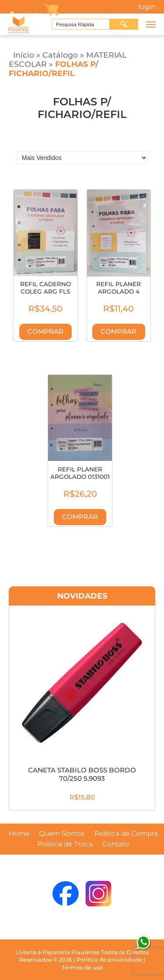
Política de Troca (65, 844)
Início (24, 55)
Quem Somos (62, 834)
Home (19, 834)
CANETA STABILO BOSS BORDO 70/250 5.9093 (82, 774)
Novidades (82, 596)
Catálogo (60, 55)
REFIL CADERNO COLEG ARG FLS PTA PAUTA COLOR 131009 (45, 296)
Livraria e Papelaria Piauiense (58, 952)
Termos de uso (82, 968)
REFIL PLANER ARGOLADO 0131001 (80, 473)
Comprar (45, 332)
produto (25, 14)
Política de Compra (126, 834)
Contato (116, 844)
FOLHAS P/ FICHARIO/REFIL (54, 69)
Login (147, 7)
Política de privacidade (109, 960)
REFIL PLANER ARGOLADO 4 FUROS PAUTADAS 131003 (119, 296)
